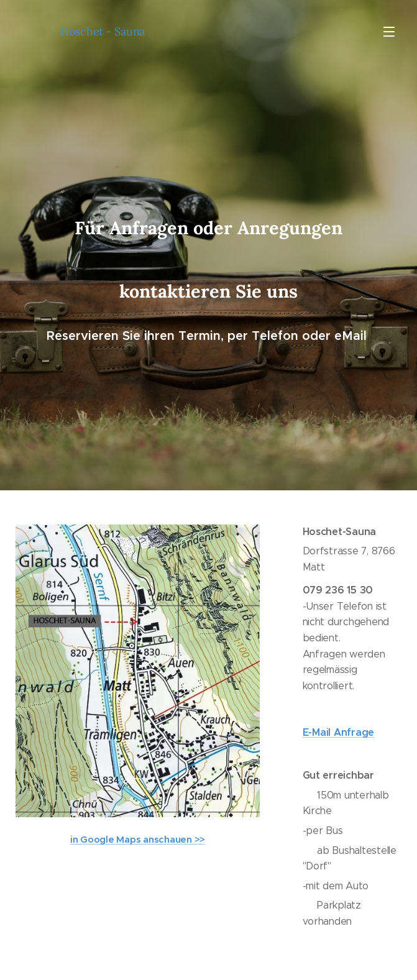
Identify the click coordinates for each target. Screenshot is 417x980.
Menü (389, 32)
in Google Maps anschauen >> (138, 839)
